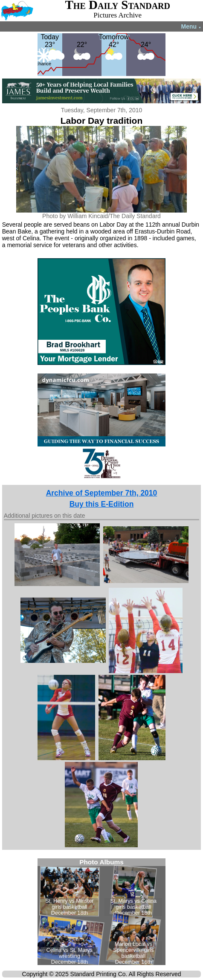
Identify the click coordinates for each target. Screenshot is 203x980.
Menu (191, 26)
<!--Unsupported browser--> (101, 912)
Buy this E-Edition (102, 504)
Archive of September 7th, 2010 (102, 493)
